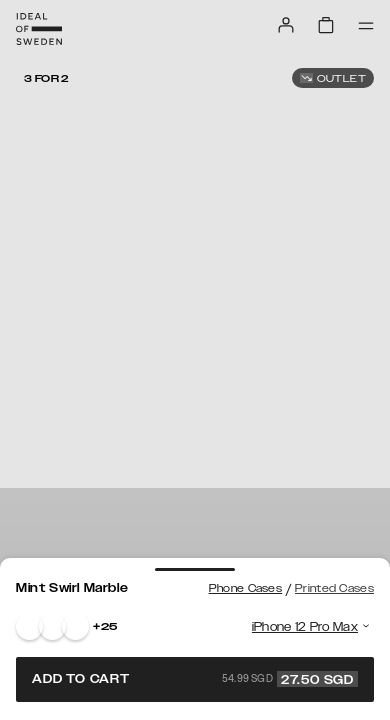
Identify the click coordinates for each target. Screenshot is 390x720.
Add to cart (195, 679)
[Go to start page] (39, 29)
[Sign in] (286, 25)
